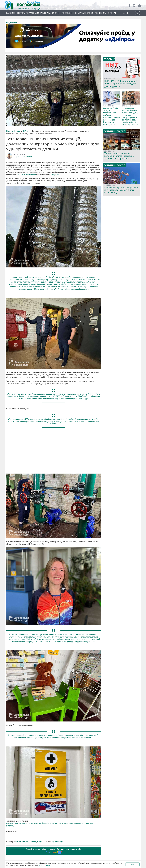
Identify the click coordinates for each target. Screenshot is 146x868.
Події (40, 842)
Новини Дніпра (13, 131)
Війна (26, 131)
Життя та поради (25, 13)
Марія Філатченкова (23, 157)
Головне (109, 59)
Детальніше (45, 865)
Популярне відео (114, 131)
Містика (56, 13)
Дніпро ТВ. (55, 174)
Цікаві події (57, 842)
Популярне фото (114, 165)
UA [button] (124, 13)
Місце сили (101, 13)
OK (132, 864)
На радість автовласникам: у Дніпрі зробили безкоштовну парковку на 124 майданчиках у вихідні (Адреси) (50, 825)
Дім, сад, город (43, 13)
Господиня (68, 13)
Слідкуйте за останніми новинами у (54, 851)
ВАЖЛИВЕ (11, 13)
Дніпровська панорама (26, 174)
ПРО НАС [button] (112, 13)
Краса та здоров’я (84, 13)
